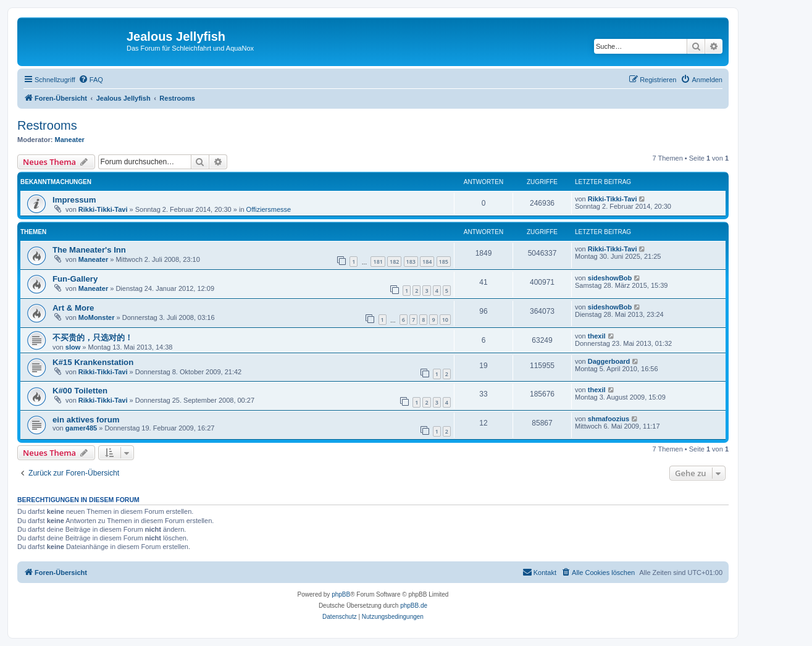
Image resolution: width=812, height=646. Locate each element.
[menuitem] (91, 80)
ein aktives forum (86, 420)
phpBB (341, 594)
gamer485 (81, 428)
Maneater (70, 140)
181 (378, 262)
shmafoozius (609, 419)
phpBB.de (414, 606)
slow (73, 347)
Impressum (74, 200)
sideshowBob (610, 278)
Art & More (73, 308)
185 (444, 262)
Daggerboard (609, 361)
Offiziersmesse (269, 209)
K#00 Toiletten (80, 391)
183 (411, 262)
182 (394, 262)
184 (427, 262)
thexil (597, 336)
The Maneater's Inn (89, 250)
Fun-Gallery (75, 279)
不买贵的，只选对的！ (93, 338)
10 (445, 320)
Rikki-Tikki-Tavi (103, 209)
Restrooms (47, 125)
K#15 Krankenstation (93, 362)
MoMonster (97, 317)
